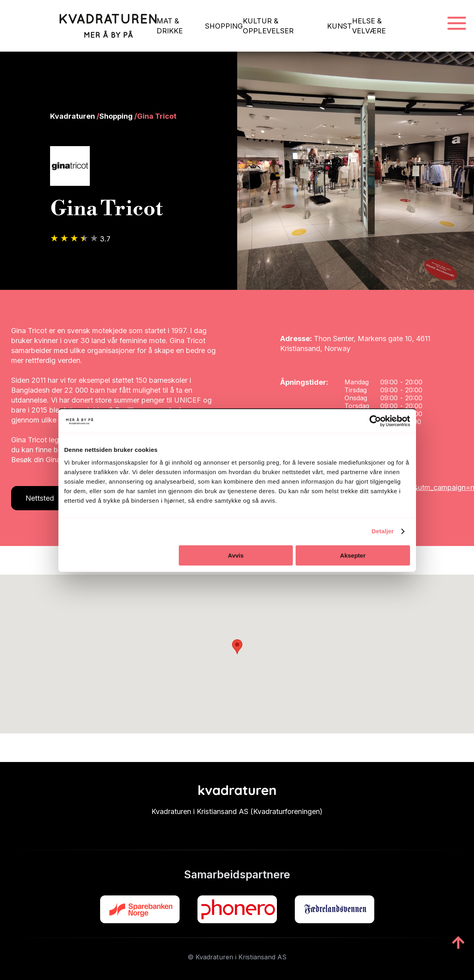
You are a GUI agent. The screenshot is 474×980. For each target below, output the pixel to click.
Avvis (236, 555)
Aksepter (353, 555)
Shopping (116, 116)
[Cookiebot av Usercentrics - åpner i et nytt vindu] (375, 421)
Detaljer (383, 531)
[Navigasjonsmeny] (457, 24)
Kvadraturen (73, 116)
